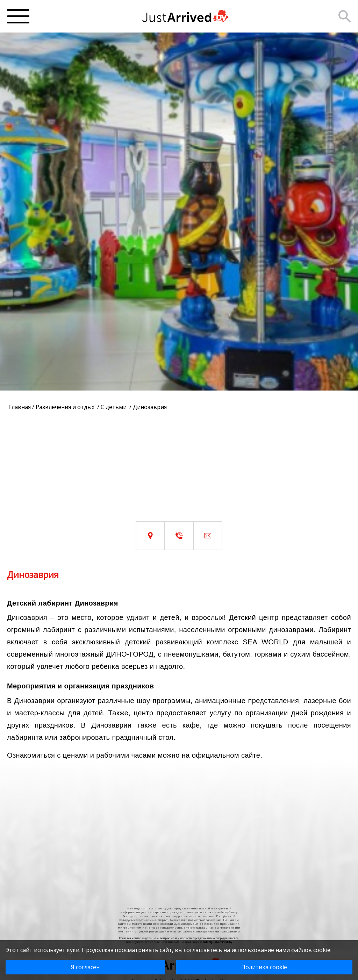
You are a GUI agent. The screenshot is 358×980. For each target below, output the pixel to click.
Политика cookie (264, 967)
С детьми (114, 407)
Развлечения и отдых (66, 407)
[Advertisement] (179, 472)
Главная (20, 407)
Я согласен (85, 967)
